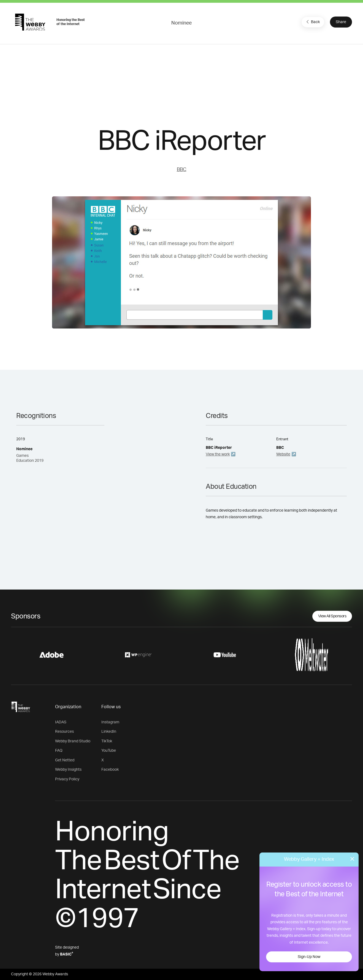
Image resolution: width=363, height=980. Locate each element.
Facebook (110, 770)
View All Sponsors (332, 616)
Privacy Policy (67, 779)
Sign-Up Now (309, 957)
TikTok (107, 741)
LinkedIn (109, 732)
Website (283, 454)
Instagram (110, 722)
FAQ (59, 751)
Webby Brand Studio (73, 741)
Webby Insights (68, 770)
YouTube (109, 751)
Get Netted (65, 760)
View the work (218, 454)
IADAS (61, 722)
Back (312, 22)
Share (341, 22)
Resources (64, 732)
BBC (182, 170)
